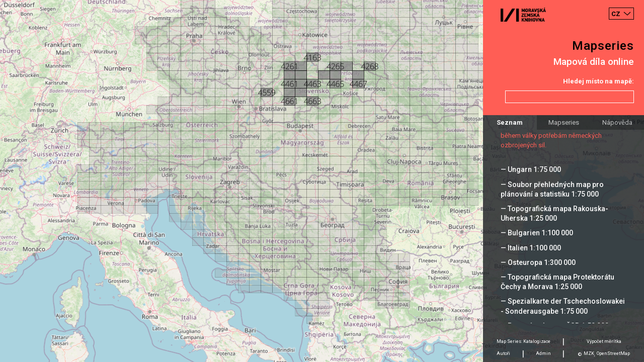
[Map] (322, 181)
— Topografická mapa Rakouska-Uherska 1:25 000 (554, 213)
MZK (589, 353)
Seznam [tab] (510, 122)
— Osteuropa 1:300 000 (538, 262)
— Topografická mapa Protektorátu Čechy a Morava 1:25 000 (557, 282)
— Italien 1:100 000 (531, 248)
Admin (543, 353)
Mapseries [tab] (564, 122)
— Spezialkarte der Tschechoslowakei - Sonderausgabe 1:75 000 (563, 306)
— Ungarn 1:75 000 (531, 169)
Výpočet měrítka (604, 341)
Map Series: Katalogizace (524, 341)
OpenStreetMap (613, 353)
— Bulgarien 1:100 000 (537, 233)
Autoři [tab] (503, 353)
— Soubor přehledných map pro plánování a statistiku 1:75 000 (552, 189)
